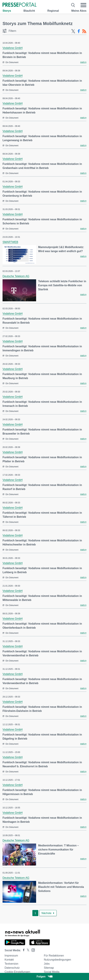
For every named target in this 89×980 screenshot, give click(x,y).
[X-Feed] (73, 31)
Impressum (11, 956)
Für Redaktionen (54, 956)
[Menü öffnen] (83, 5)
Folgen (44, 977)
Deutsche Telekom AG (16, 276)
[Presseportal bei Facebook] (23, 950)
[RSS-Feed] (84, 31)
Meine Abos (79, 11)
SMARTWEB (10, 242)
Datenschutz (12, 968)
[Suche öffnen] (73, 5)
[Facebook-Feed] (79, 31)
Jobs (47, 964)
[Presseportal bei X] (27, 950)
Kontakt (9, 960)
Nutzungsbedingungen (57, 960)
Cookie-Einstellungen (17, 972)
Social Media (52, 972)
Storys (7, 11)
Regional (53, 11)
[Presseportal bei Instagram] (32, 950)
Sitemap (49, 968)
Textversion (11, 964)
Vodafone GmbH (13, 48)
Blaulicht (29, 11)
